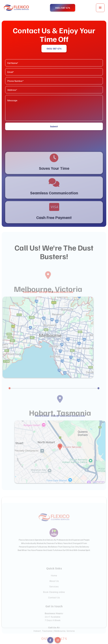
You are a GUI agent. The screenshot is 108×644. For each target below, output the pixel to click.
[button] (100, 8)
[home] (16, 8)
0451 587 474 (54, 49)
